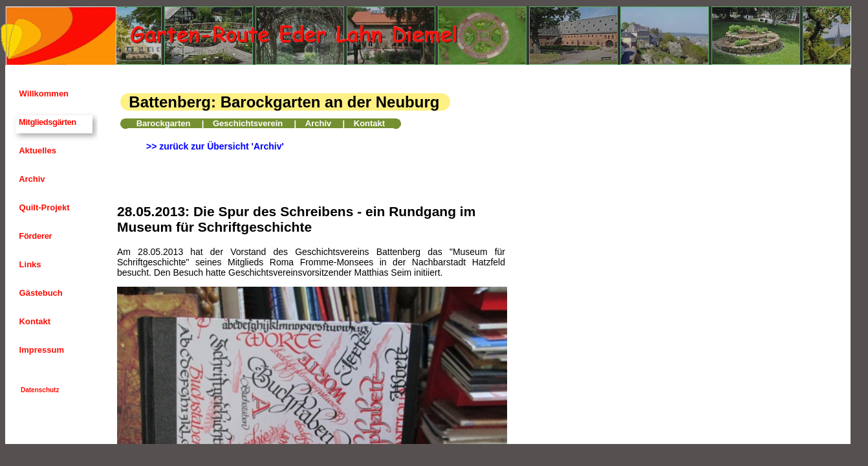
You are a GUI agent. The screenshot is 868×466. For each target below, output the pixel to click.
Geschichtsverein (248, 123)
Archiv (31, 179)
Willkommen (43, 94)
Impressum (40, 350)
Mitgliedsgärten (47, 122)
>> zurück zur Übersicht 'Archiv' (215, 146)
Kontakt (34, 321)
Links (29, 264)
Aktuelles (37, 150)
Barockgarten (164, 123)
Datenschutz (40, 390)
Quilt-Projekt (43, 207)
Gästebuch (40, 293)
